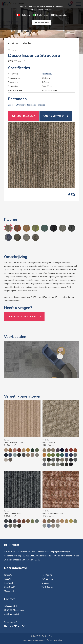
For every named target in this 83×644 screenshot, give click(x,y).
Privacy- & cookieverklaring (42, 9)
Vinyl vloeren (47, 587)
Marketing (25, 15)
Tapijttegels (47, 575)
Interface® (9, 583)
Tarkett (12, 50)
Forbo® (7, 579)
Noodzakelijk (61, 15)
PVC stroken (47, 579)
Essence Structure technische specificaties (27, 105)
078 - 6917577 (14, 626)
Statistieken (43, 15)
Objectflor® (9, 587)
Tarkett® (8, 575)
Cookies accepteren (41, 22)
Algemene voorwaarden (34, 640)
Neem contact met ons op (23, 317)
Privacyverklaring (54, 640)
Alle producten (22, 43)
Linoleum (45, 583)
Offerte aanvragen (54, 116)
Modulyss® (9, 591)
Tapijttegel (47, 74)
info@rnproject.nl (11, 614)
